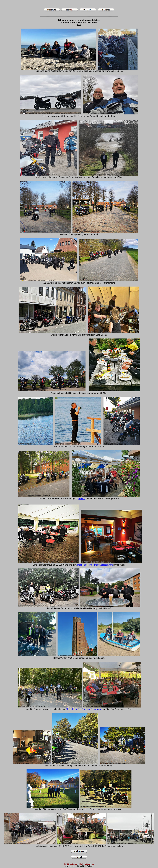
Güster (82, 499)
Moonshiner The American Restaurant (95, 565)
